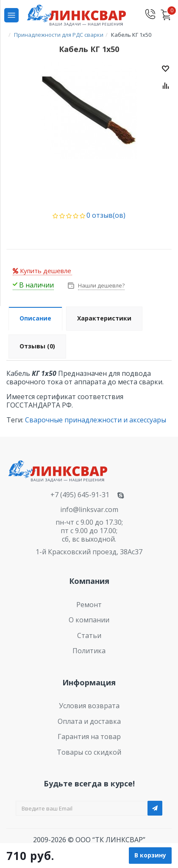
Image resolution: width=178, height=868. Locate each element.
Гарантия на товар (89, 737)
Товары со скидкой (89, 752)
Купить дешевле (42, 271)
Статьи (89, 635)
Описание (35, 318)
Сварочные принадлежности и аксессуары (96, 420)
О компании (89, 620)
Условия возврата (89, 706)
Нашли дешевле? (101, 285)
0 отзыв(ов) (106, 215)
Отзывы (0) (37, 346)
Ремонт (89, 605)
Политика (89, 651)
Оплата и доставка (89, 721)
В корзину (150, 855)
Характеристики (104, 318)
